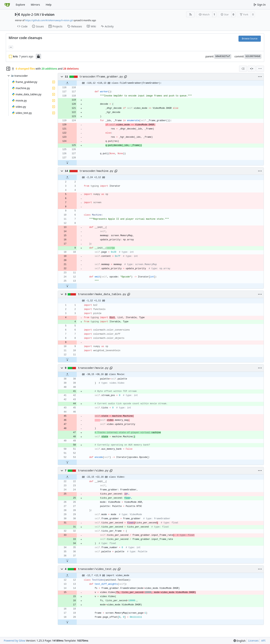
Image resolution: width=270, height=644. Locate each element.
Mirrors (35, 5)
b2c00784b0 (253, 56)
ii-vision (48, 14)
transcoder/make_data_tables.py (102, 294)
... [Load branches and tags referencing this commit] (11, 47)
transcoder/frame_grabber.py (101, 77)
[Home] (7, 5)
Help (49, 5)
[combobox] (243, 69)
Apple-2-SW (30, 14)
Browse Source (250, 39)
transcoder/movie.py (93, 368)
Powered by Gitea (15, 641)
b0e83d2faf (223, 56)
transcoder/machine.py (96, 171)
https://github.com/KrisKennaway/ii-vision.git (49, 20)
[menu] (260, 69)
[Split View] (252, 69)
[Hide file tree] (8, 69)
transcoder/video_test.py (97, 569)
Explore (20, 5)
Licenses (253, 641)
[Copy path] (125, 77)
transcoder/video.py (93, 471)
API (263, 641)
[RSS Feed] (190, 14)
